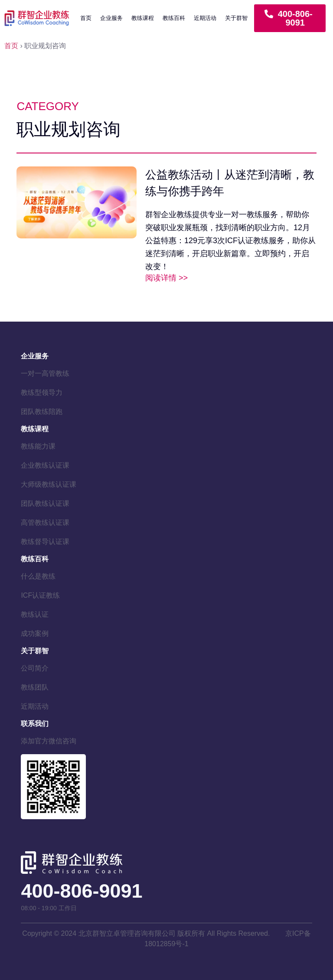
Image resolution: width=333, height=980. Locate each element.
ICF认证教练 (40, 595)
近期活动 (205, 18)
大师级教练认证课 (49, 484)
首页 (86, 18)
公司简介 (35, 668)
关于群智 (236, 18)
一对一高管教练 (45, 373)
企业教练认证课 (45, 465)
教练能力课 (38, 446)
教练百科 (174, 18)
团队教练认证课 (45, 503)
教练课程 (143, 18)
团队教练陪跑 (42, 412)
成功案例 (35, 633)
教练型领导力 (42, 392)
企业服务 (111, 18)
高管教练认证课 (45, 523)
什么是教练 (38, 576)
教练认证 (35, 614)
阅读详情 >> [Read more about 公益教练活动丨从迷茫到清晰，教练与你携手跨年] (166, 278)
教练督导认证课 (45, 542)
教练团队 (35, 687)
